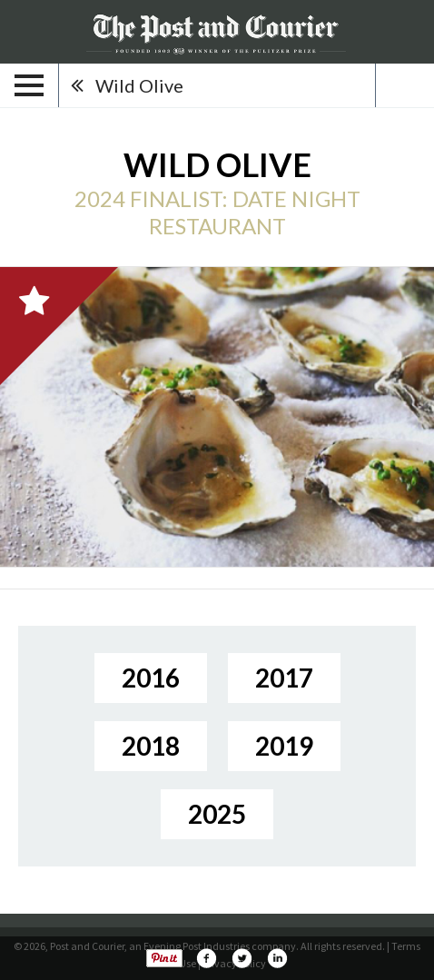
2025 (217, 814)
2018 (151, 746)
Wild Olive (139, 85)
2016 (151, 678)
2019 (284, 746)
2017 (284, 678)
